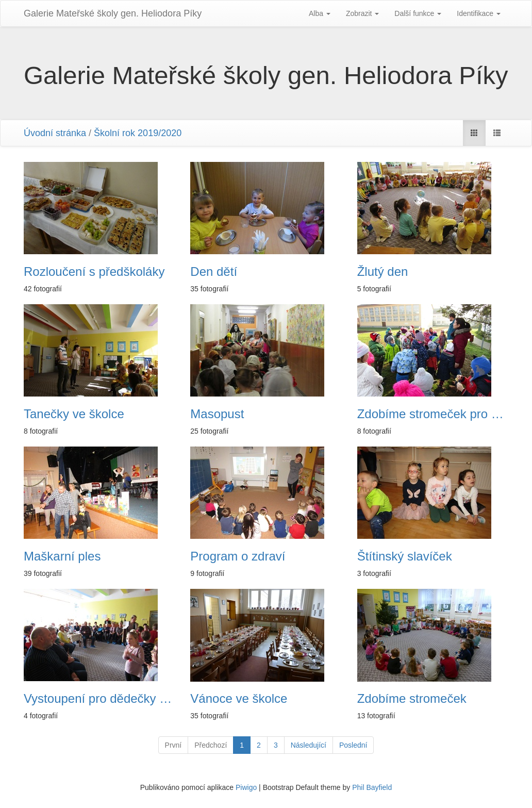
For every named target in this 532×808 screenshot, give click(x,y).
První (173, 745)
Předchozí (211, 745)
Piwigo (246, 787)
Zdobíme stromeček (412, 699)
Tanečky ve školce (74, 414)
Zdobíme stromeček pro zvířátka (433, 414)
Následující (309, 745)
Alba (320, 13)
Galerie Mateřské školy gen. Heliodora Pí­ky (113, 13)
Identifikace (479, 13)
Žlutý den (383, 272)
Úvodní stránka (55, 133)
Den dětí (214, 272)
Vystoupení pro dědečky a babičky (99, 699)
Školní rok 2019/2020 (138, 133)
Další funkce (418, 13)
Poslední (353, 745)
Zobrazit (362, 13)
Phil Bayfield (372, 787)
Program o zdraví (238, 556)
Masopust (217, 414)
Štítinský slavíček (405, 556)
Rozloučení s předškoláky (94, 272)
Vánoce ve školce (239, 699)
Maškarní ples (62, 556)
